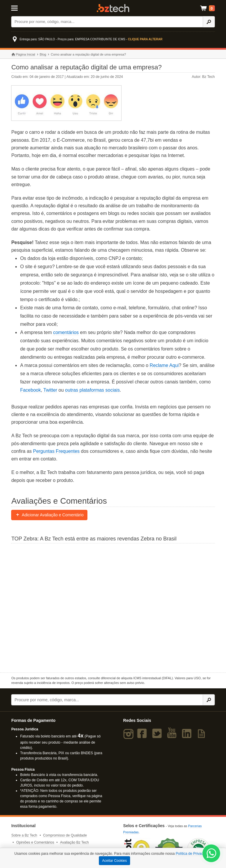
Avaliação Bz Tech (74, 842)
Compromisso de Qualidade (65, 835)
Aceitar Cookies (114, 861)
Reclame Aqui (164, 365)
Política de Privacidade (194, 854)
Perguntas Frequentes (56, 451)
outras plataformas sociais (92, 390)
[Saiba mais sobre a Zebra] (113, 607)
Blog (43, 54)
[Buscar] (107, 22)
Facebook (30, 390)
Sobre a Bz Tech (24, 835)
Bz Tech (113, 8)
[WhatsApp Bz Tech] (211, 854)
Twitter (50, 390)
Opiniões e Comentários (35, 842)
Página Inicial (23, 55)
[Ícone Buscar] (209, 22)
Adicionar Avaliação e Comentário (49, 515)
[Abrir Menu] (25, 8)
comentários (66, 332)
